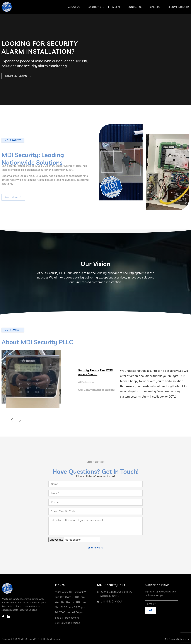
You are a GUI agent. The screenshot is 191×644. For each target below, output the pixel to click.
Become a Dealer (178, 7)
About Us (74, 7)
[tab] (97, 372)
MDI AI (116, 7)
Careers (155, 7)
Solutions (96, 7)
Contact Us (135, 7)
